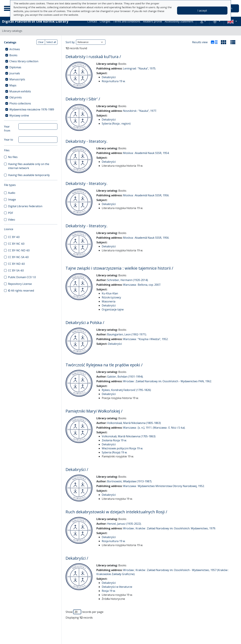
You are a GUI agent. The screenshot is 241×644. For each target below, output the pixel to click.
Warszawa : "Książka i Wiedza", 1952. (146, 339)
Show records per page (85, 612)
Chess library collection (24, 61)
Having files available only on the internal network (29, 166)
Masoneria (109, 301)
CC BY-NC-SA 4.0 (18, 257)
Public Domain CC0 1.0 (22, 277)
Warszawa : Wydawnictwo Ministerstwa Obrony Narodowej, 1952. (164, 486)
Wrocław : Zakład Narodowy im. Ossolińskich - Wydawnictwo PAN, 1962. (167, 381)
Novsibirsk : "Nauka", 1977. (140, 111)
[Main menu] (8, 8)
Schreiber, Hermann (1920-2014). (128, 280)
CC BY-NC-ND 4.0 (19, 250)
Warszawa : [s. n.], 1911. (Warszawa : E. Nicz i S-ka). (154, 428)
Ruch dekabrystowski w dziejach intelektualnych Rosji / (116, 512)
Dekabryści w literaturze (117, 587)
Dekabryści (109, 77)
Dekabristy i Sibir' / (83, 99)
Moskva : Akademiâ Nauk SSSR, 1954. (146, 153)
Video (12, 220)
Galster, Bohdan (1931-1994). (125, 377)
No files (13, 157)
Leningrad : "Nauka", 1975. (139, 68)
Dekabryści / (77, 469)
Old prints (16, 97)
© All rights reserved (21, 291)
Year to (9, 140)
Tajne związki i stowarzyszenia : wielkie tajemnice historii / (119, 268)
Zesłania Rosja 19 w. (114, 440)
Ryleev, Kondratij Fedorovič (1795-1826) (126, 390)
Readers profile (152, 21)
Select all (51, 42)
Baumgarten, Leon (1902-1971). (127, 334)
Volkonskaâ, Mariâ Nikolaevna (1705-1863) (129, 436)
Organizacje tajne (113, 309)
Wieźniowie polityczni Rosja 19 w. (122, 448)
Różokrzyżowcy (111, 297)
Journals (15, 73)
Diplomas (15, 67)
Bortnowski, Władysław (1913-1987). (130, 481)
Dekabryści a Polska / (85, 322)
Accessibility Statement (179, 21)
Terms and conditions (127, 21)
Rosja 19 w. (109, 591)
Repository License (20, 284)
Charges (105, 21)
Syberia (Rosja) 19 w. (114, 452)
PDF (11, 213)
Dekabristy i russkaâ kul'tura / (93, 56)
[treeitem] (31, 49)
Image (12, 199)
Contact (92, 21)
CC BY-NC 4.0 (16, 244)
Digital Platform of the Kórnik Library (35, 21)
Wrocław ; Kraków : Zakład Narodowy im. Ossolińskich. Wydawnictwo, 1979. (169, 528)
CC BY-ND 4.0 (16, 264)
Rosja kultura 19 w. (114, 81)
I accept (202, 11)
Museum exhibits (20, 91)
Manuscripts (17, 79)
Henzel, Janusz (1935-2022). (124, 524)
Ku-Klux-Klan (110, 293)
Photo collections (20, 103)
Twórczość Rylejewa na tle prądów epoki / (104, 365)
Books (13, 55)
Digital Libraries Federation (25, 206)
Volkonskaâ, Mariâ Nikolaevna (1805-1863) (134, 423)
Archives (15, 49)
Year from (7, 129)
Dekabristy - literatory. (87, 141)
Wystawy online (19, 115)
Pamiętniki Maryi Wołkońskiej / (94, 411)
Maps (13, 85)
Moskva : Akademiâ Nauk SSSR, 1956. (146, 195)
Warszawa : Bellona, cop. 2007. (142, 285)
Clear (41, 42)
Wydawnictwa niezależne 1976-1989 (32, 109)
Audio (12, 193)
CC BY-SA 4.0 (16, 270)
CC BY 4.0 (14, 237)
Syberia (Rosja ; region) (116, 124)
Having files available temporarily (29, 175)
